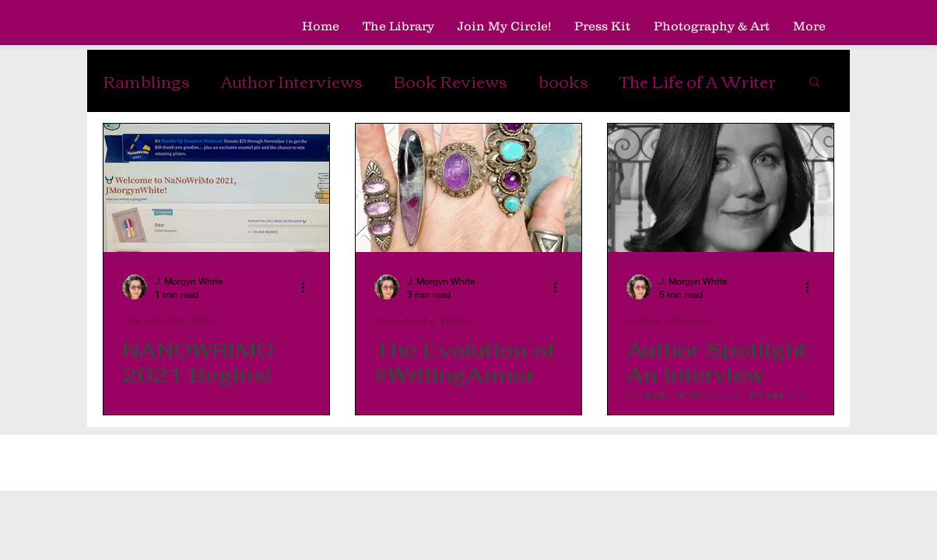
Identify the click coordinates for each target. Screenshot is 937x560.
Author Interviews (292, 81)
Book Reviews (451, 81)
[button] (814, 83)
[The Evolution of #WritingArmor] (468, 188)
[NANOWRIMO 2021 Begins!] (216, 188)
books (563, 81)
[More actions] (308, 287)
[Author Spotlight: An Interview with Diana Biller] (721, 188)
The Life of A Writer (698, 81)
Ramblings (146, 81)
